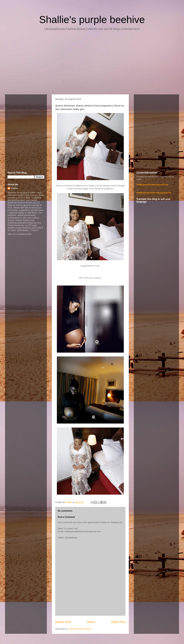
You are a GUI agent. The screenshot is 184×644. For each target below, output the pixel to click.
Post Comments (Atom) (80, 629)
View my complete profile (20, 234)
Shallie (14, 188)
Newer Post (63, 622)
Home (91, 622)
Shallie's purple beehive (92, 20)
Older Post (118, 622)
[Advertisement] (92, 64)
